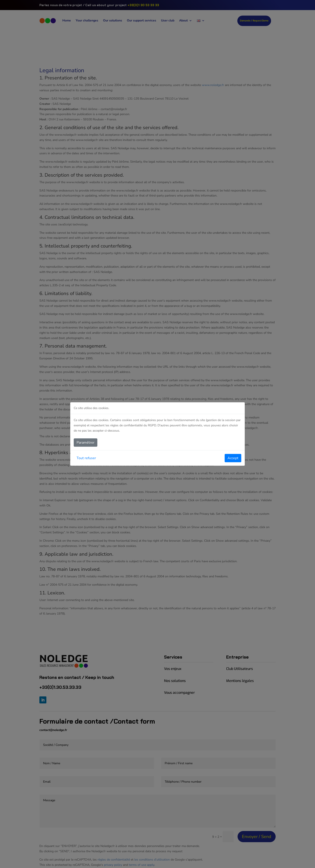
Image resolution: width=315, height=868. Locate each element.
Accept (233, 458)
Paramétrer (86, 443)
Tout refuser (86, 458)
